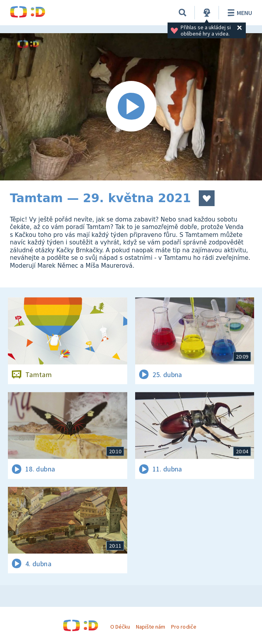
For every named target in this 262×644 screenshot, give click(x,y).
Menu (238, 13)
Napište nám (151, 627)
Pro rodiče (184, 627)
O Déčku (120, 627)
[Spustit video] (131, 107)
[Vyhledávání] (183, 13)
